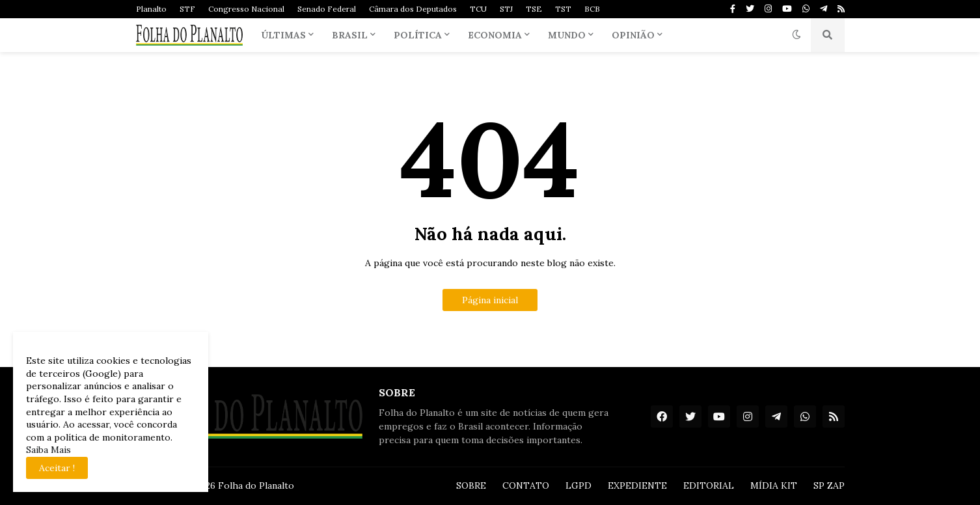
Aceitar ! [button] (57, 468)
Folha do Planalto (256, 485)
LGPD (578, 485)
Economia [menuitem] (495, 35)
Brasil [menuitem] (350, 35)
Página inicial (490, 300)
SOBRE (471, 485)
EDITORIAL (709, 485)
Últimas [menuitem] (283, 35)
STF (187, 9)
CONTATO (526, 485)
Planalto (151, 9)
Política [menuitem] (418, 35)
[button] (796, 35)
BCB (592, 9)
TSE (534, 9)
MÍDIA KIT (774, 485)
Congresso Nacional (246, 9)
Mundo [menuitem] (567, 35)
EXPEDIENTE (637, 485)
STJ (506, 9)
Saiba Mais (48, 450)
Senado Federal (327, 9)
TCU (478, 9)
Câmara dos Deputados (413, 9)
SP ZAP (829, 485)
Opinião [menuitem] (633, 35)
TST (563, 9)
